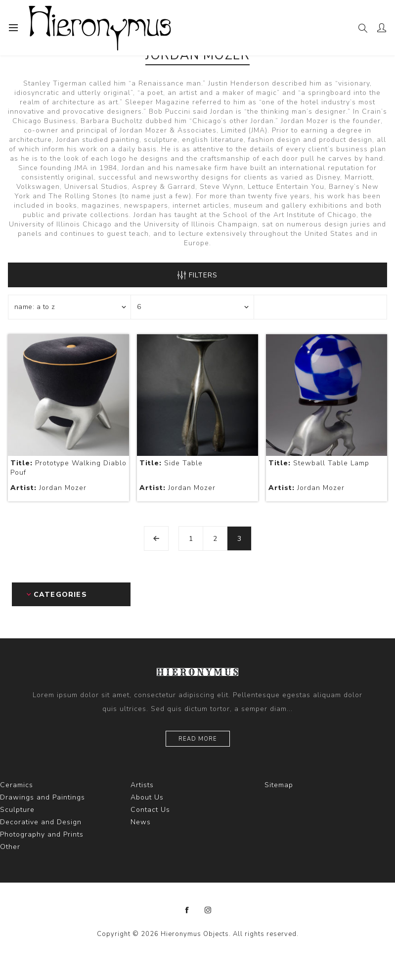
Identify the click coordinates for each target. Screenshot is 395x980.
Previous (156, 538)
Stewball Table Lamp (319, 463)
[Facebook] (187, 910)
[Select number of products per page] (192, 307)
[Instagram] (208, 910)
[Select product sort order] (70, 307)
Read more (198, 739)
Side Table (171, 463)
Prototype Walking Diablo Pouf (68, 468)
